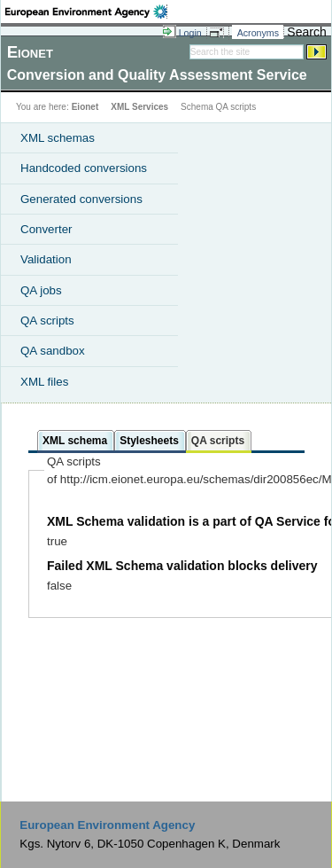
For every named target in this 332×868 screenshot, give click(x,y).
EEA (86, 12)
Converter (46, 229)
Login (190, 33)
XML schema (75, 441)
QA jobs (41, 290)
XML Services (139, 107)
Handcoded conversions (84, 168)
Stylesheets (149, 441)
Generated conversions (81, 199)
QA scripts (47, 321)
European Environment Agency (107, 825)
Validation (46, 259)
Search (306, 32)
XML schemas (58, 138)
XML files (44, 382)
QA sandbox (53, 351)
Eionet (85, 107)
